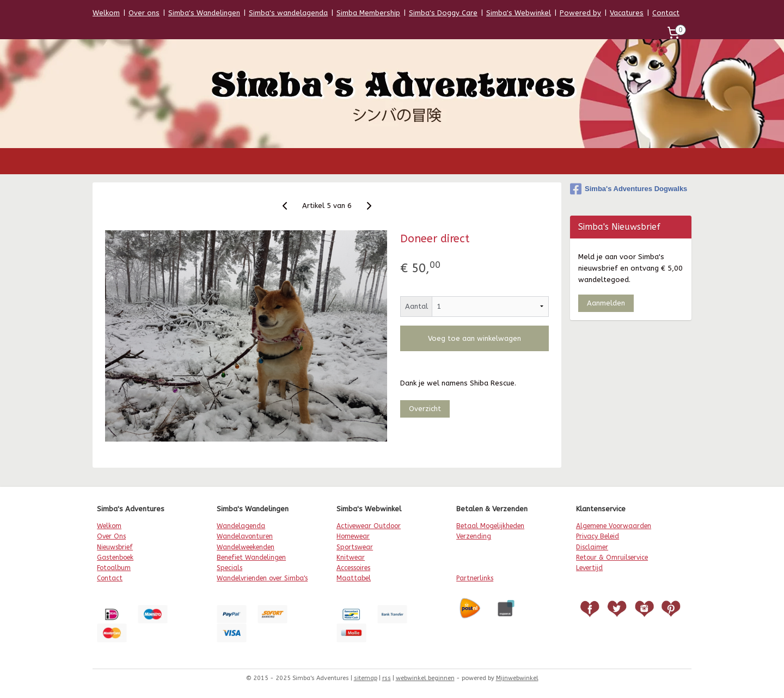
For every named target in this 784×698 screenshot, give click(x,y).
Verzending (474, 536)
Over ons (144, 13)
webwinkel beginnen (425, 678)
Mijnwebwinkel (517, 678)
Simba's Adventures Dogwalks (629, 189)
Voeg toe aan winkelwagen (474, 338)
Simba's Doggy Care (443, 13)
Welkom (106, 13)
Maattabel (354, 578)
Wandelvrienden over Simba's (262, 578)
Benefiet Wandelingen (251, 558)
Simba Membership (368, 13)
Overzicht (425, 409)
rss (387, 678)
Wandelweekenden (246, 547)
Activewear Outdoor (369, 526)
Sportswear (355, 547)
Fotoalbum (114, 568)
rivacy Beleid (599, 536)
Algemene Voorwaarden (614, 526)
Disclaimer (592, 547)
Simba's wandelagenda (288, 13)
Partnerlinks (475, 578)
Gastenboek (115, 558)
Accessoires (353, 568)
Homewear (353, 536)
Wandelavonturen (245, 536)
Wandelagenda (241, 526)
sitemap (366, 678)
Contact (666, 13)
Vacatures (627, 13)
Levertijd (589, 568)
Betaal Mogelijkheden (490, 526)
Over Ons (111, 536)
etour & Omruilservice (614, 558)
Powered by (580, 13)
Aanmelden (606, 303)
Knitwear (351, 558)
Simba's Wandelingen (204, 13)
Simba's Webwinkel (519, 13)
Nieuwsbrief (115, 547)
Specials (229, 568)
